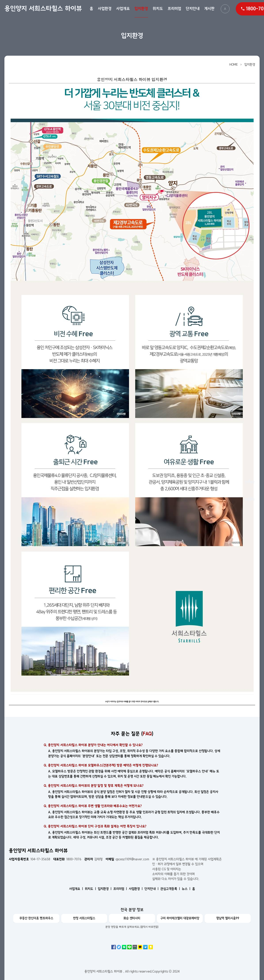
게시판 (209, 9)
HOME (234, 65)
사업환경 (105, 9)
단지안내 (193, 9)
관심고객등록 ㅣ (171, 889)
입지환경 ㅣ (105, 889)
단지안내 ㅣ (152, 889)
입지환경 (141, 9)
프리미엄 (174, 9)
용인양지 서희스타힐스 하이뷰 (43, 9)
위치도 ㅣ (91, 889)
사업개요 (123, 9)
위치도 (158, 9)
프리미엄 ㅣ (121, 889)
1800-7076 (67, 859)
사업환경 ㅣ (136, 889)
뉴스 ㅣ (187, 889)
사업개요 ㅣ (77, 889)
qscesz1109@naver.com (127, 859)
